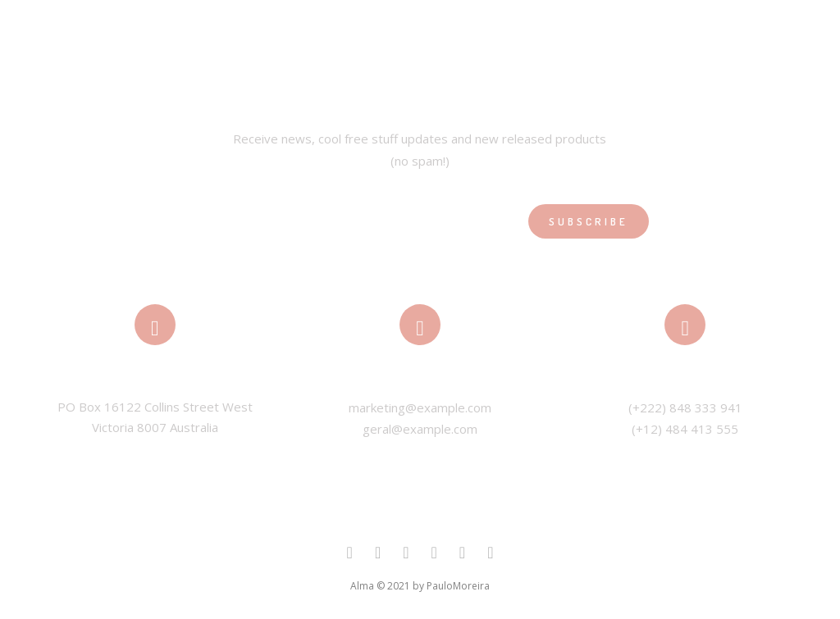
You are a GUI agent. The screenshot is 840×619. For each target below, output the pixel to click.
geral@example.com (420, 429)
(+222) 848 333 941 (685, 407)
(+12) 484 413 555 (685, 429)
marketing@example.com (420, 407)
